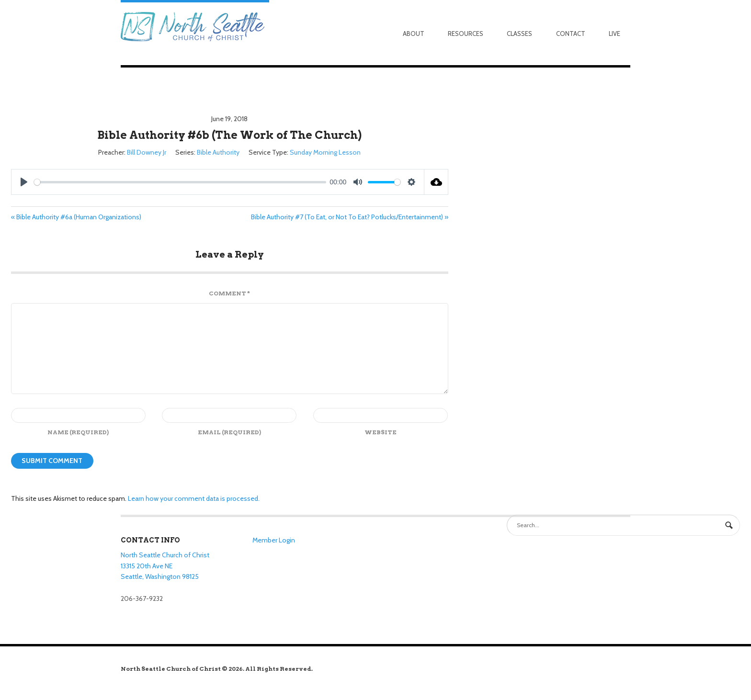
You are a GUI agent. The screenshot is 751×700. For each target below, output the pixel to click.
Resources (466, 34)
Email (229, 432)
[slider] (180, 182)
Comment (229, 293)
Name (78, 432)
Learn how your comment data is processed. (194, 498)
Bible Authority (218, 152)
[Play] (24, 182)
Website (381, 432)
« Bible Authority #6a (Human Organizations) (76, 217)
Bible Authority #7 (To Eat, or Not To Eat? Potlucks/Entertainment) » (350, 217)
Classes (519, 34)
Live (614, 34)
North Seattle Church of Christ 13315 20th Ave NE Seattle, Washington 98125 (165, 566)
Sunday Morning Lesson (325, 152)
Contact (571, 34)
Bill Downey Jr (147, 152)
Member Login (274, 540)
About (414, 34)
